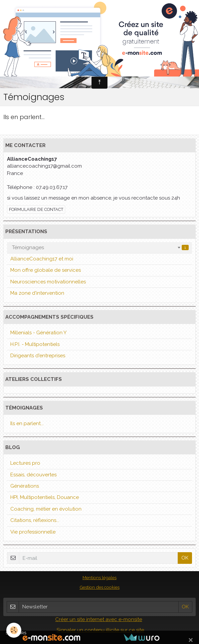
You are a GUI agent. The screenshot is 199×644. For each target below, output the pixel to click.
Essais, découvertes (33, 475)
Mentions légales (99, 577)
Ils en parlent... (24, 117)
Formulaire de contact (36, 209)
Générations (25, 486)
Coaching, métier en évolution (46, 509)
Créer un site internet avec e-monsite (99, 619)
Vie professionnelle (33, 532)
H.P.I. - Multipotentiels (35, 344)
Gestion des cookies (99, 587)
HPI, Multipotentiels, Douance (45, 497)
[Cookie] (14, 630)
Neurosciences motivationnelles (48, 282)
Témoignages (100, 247)
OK (185, 558)
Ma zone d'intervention (37, 293)
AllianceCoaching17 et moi (42, 259)
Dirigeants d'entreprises (38, 356)
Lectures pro (25, 463)
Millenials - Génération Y (38, 333)
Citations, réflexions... (35, 520)
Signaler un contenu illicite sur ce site (100, 630)
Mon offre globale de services (46, 270)
